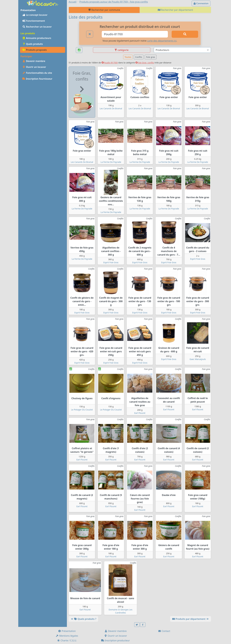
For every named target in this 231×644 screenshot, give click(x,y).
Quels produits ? (83, 619)
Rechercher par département (175, 10)
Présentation (67, 631)
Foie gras (151, 57)
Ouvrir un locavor (34, 67)
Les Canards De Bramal (111, 108)
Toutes (128, 57)
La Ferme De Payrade (111, 162)
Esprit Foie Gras (111, 262)
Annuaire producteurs (37, 38)
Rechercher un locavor (37, 27)
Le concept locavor (35, 15)
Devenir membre (34, 61)
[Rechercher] (185, 34)
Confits (139, 57)
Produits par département (191, 619)
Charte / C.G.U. (67, 640)
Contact (164, 631)
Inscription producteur (115, 640)
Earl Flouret (140, 413)
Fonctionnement (34, 21)
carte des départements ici (162, 41)
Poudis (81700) (110, 63)
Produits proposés (35, 50)
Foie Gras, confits (145, 63)
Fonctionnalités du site (37, 73)
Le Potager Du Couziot (82, 410)
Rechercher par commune (104, 10)
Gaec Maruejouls (198, 359)
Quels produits (33, 44)
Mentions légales (67, 636)
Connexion (201, 3)
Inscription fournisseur (37, 79)
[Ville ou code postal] (135, 34)
